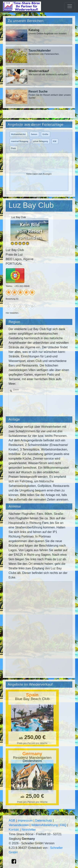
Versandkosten (19, 825)
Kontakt (14, 830)
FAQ (63, 825)
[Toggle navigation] (70, 6)
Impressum (25, 821)
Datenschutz (44, 821)
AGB (12, 821)
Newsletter (29, 830)
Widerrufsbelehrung (45, 825)
